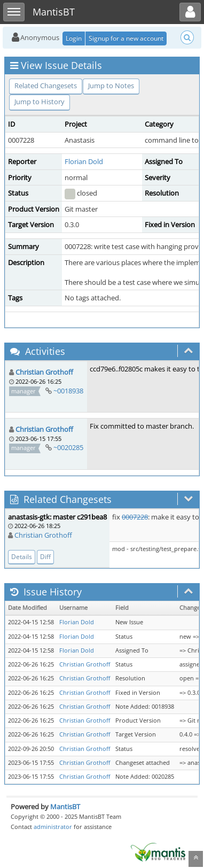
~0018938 (68, 391)
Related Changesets (46, 86)
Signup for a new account (126, 38)
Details (22, 557)
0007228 (135, 517)
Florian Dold (84, 161)
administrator (53, 827)
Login (74, 38)
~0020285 (68, 447)
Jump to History (40, 102)
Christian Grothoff (44, 372)
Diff (45, 557)
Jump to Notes (111, 86)
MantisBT (65, 807)
